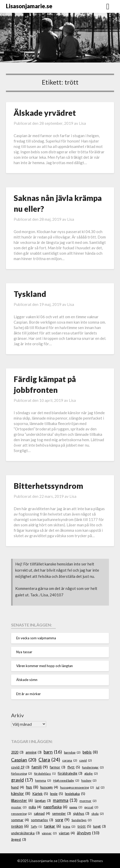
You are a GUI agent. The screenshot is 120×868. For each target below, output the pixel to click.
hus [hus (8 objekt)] (32, 787)
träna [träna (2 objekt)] (69, 826)
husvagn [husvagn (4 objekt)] (49, 787)
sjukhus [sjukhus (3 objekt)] (81, 814)
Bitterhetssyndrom (48, 486)
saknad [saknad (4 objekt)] (42, 813)
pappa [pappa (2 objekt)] (76, 807)
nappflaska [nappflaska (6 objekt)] (55, 807)
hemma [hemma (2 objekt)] (43, 780)
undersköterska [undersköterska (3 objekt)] (25, 833)
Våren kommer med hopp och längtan (45, 666)
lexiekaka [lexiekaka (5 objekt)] (75, 794)
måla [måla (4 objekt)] (35, 807)
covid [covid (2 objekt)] (86, 760)
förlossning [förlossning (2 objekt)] (22, 773)
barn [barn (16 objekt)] (53, 752)
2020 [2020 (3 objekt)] (17, 752)
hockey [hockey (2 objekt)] (89, 780)
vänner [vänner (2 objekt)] (49, 833)
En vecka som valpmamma (36, 638)
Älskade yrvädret (45, 113)
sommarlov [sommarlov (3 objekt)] (42, 820)
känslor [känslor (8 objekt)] (21, 794)
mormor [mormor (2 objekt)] (88, 801)
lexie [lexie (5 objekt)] (57, 794)
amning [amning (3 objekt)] (34, 752)
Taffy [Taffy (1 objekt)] (36, 826)
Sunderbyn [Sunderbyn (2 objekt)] (82, 820)
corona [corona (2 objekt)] (70, 760)
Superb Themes (90, 861)
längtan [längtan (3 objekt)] (43, 801)
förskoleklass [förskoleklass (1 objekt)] (45, 773)
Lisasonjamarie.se (29, 6)
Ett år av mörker (29, 694)
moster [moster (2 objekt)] (19, 807)
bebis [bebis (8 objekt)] (90, 752)
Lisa (82, 123)
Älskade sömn (27, 680)
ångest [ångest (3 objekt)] (19, 840)
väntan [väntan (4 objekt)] (67, 833)
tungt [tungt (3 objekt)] (99, 826)
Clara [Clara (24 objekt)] (49, 760)
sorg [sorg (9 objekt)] (62, 820)
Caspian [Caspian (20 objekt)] (24, 760)
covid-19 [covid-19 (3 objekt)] (20, 767)
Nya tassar (24, 652)
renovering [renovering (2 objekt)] (21, 814)
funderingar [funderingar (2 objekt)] (93, 767)
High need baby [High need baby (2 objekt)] (66, 780)
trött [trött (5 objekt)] (84, 826)
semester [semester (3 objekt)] (62, 814)
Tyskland (30, 294)
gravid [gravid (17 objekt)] (22, 780)
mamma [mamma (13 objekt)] (65, 800)
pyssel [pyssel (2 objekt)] (91, 807)
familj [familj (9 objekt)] (40, 767)
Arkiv (17, 715)
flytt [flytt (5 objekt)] (74, 767)
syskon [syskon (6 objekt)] (20, 826)
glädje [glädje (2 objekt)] (91, 773)
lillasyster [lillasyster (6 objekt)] (22, 801)
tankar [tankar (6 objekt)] (53, 826)
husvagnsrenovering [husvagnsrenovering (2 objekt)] (77, 787)
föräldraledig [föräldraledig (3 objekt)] (70, 773)
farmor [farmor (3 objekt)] (58, 767)
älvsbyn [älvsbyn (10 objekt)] (88, 833)
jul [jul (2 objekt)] (100, 787)
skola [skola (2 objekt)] (98, 814)
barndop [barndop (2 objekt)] (72, 752)
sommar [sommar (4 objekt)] (20, 820)
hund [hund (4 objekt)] (18, 787)
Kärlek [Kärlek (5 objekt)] (40, 794)
